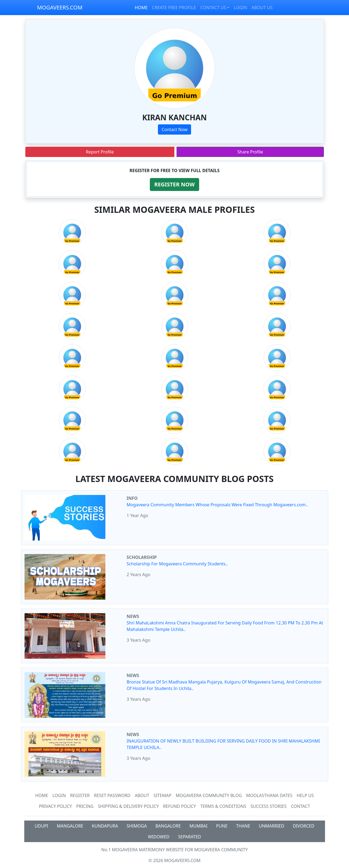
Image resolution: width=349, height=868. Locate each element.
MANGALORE (70, 826)
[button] (175, 184)
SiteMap (163, 795)
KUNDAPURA (105, 826)
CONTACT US (213, 8)
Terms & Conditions (223, 806)
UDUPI (42, 826)
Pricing (85, 806)
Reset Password (112, 795)
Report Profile (100, 152)
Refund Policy (179, 806)
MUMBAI (198, 826)
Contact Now (174, 129)
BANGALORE (168, 826)
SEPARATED (190, 837)
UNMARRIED (272, 826)
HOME (141, 8)
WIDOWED (159, 837)
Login (59, 795)
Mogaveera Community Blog (209, 795)
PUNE (222, 826)
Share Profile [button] (250, 152)
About (142, 795)
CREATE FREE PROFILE (174, 8)
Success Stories (269, 806)
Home (42, 795)
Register (80, 795)
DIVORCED (304, 826)
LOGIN (240, 8)
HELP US (305, 795)
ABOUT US (262, 8)
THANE (243, 826)
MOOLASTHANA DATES (269, 795)
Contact (300, 806)
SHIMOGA (137, 826)
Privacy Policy (55, 806)
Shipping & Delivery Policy (128, 806)
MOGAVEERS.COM (60, 7)
